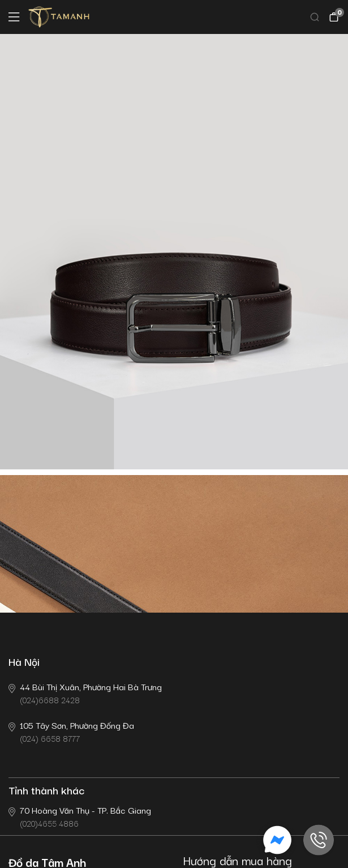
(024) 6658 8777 (71, 731)
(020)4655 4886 (80, 816)
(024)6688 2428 (85, 693)
